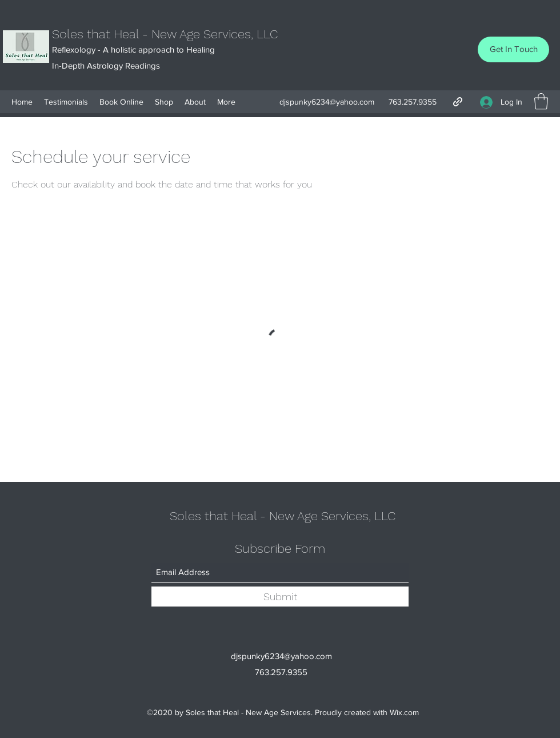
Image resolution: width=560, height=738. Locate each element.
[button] (541, 101)
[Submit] (280, 597)
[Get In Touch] (513, 49)
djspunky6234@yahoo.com (327, 102)
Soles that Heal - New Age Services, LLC (165, 34)
